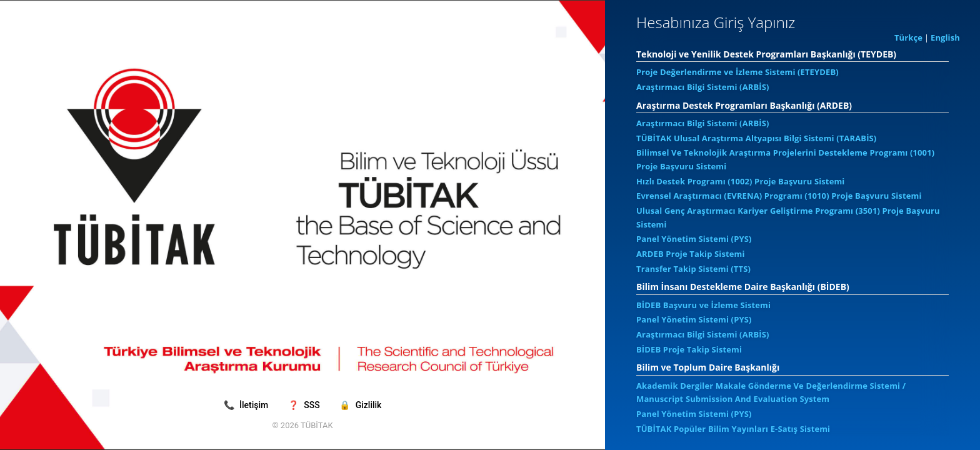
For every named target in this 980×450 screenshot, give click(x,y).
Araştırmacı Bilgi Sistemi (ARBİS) (703, 87)
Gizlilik (360, 405)
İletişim (247, 405)
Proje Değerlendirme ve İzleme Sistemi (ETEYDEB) (737, 72)
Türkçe (908, 37)
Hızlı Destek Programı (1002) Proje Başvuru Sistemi (740, 181)
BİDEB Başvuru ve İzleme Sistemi (703, 305)
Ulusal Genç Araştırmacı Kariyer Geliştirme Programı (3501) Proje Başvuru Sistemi (788, 217)
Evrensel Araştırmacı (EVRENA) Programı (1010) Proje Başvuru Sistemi (779, 196)
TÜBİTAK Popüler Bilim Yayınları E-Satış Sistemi (733, 429)
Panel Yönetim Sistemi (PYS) (694, 239)
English (945, 37)
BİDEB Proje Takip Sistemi (689, 349)
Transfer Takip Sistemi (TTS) (693, 269)
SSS (305, 405)
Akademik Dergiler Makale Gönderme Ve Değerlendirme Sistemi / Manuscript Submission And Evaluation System (771, 392)
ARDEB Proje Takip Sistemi (691, 254)
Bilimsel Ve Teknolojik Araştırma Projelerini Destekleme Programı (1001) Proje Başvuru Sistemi (785, 159)
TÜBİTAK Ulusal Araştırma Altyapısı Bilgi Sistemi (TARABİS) (756, 138)
